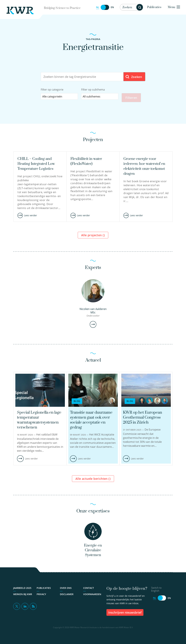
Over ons (66, 590)
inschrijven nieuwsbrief (125, 614)
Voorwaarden (92, 596)
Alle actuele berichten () (93, 479)
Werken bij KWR (23, 596)
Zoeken (134, 77)
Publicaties (154, 7)
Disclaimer (67, 596)
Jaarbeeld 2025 (22, 590)
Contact (89, 590)
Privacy (41, 596)
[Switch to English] (105, 7)
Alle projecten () (93, 236)
